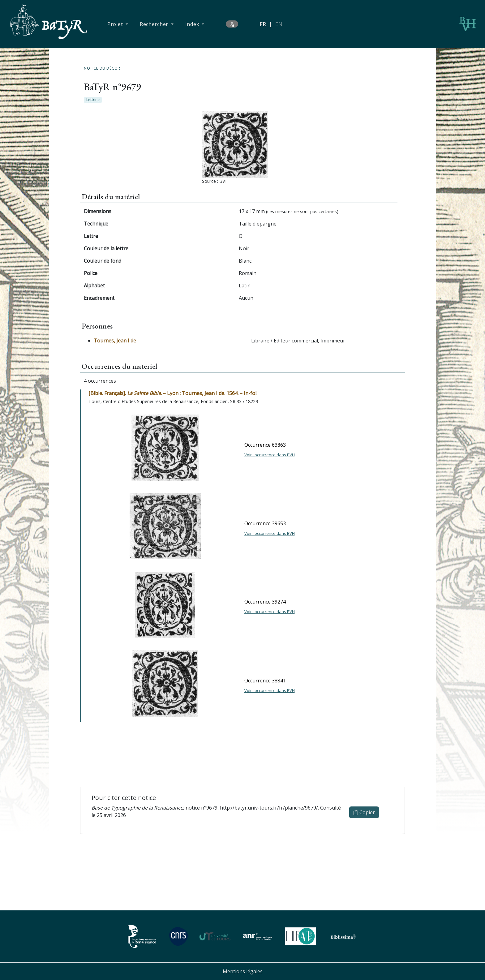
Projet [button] (116, 24)
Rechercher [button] (155, 24)
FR (263, 24)
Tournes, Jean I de (115, 341)
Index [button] (193, 24)
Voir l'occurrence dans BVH (270, 455)
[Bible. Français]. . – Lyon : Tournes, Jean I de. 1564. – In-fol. (173, 393)
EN (279, 24)
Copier (364, 812)
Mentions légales (243, 971)
